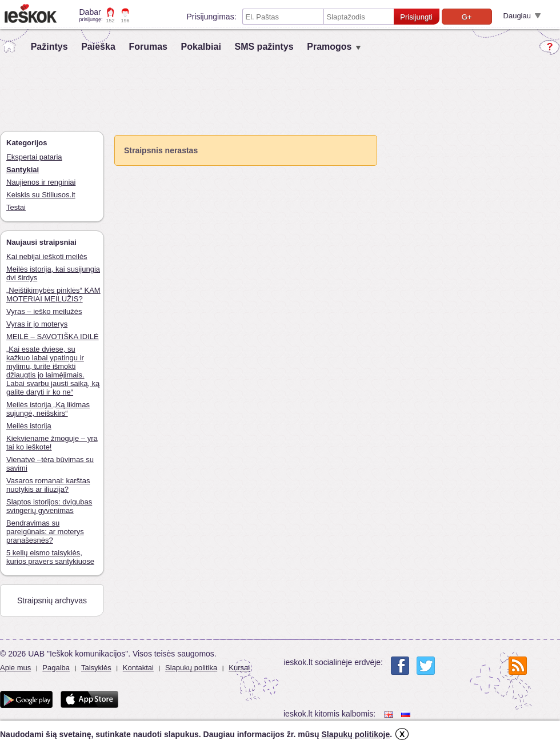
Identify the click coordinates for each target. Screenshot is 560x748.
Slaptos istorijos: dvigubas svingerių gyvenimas (49, 506)
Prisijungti (416, 17)
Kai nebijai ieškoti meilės (47, 256)
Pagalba (56, 668)
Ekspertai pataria (34, 157)
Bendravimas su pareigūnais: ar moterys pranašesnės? (45, 532)
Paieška (98, 47)
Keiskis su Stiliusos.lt (41, 195)
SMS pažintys (264, 47)
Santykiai (23, 170)
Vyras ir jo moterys (37, 324)
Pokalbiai (201, 47)
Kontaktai (138, 668)
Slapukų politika (191, 668)
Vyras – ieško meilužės (44, 311)
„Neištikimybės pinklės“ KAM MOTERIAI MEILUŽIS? (53, 295)
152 (111, 21)
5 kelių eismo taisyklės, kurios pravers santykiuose (50, 557)
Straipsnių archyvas (52, 600)
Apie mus (15, 668)
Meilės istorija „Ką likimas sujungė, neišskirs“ (48, 409)
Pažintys (49, 47)
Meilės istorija (29, 426)
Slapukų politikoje (355, 734)
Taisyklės (96, 668)
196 (125, 21)
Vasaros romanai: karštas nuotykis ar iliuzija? (48, 485)
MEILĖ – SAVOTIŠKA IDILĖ (53, 337)
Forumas (148, 47)
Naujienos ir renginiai (41, 182)
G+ (467, 17)
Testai (16, 207)
